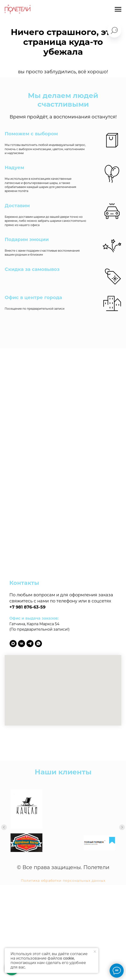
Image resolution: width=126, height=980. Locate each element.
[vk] (22, 644)
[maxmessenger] (13, 644)
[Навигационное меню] (118, 9)
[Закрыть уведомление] (95, 952)
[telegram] (30, 644)
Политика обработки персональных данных (63, 894)
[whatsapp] (38, 644)
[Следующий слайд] (122, 827)
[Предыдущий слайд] (4, 827)
